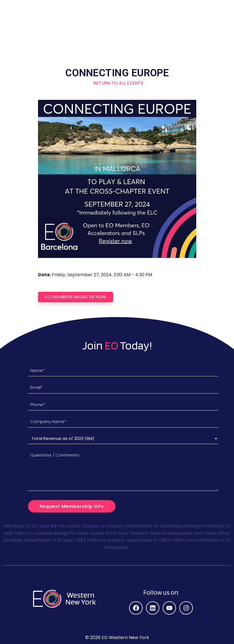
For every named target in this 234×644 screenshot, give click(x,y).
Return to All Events (117, 83)
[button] (211, 10)
